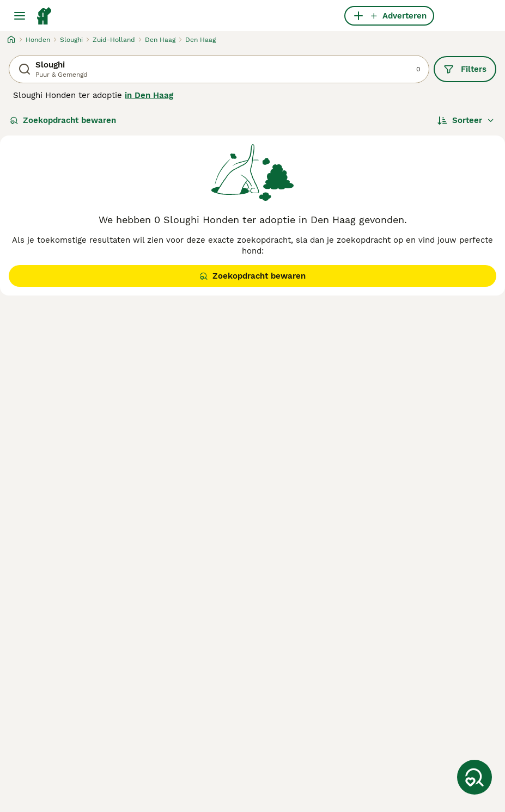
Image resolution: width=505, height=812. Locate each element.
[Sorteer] (466, 120)
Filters (465, 69)
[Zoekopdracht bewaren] (474, 777)
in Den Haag (149, 95)
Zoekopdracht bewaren (63, 120)
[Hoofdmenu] (20, 16)
